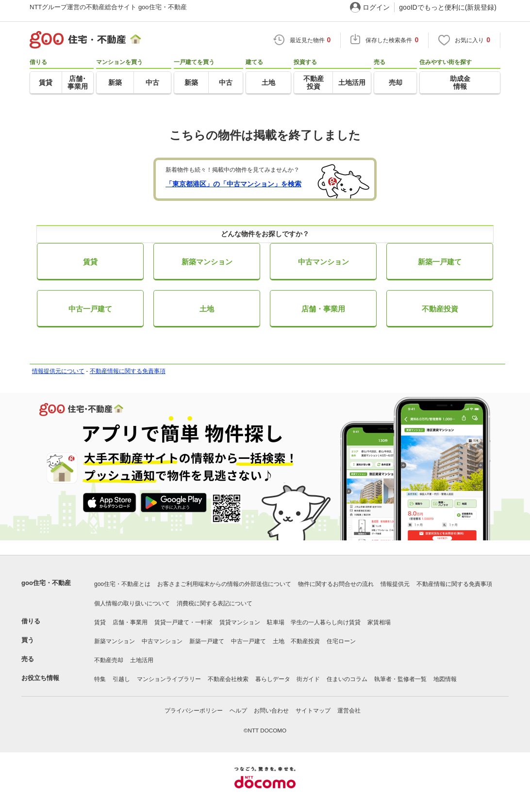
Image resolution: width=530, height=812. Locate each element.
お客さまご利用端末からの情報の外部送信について (224, 584)
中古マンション (323, 262)
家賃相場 (379, 622)
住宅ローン (341, 641)
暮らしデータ (273, 679)
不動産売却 (109, 660)
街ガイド (308, 679)
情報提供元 (395, 584)
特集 (100, 679)
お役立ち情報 (40, 678)
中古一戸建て (90, 309)
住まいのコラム (347, 679)
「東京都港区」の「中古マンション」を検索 (233, 184)
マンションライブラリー (169, 679)
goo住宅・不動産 (46, 583)
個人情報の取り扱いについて (132, 603)
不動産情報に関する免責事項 (128, 371)
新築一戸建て (440, 262)
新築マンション (207, 262)
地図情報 (445, 679)
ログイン (376, 7)
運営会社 (349, 711)
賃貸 (90, 262)
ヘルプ (238, 711)
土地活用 (142, 660)
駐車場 (276, 622)
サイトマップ (313, 711)
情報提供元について (58, 371)
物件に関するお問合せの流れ (336, 584)
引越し (121, 679)
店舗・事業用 (323, 309)
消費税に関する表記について (215, 603)
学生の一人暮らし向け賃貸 (326, 622)
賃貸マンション (240, 622)
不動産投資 (440, 309)
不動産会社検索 (228, 679)
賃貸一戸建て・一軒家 (183, 622)
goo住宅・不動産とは (122, 584)
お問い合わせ (271, 711)
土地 (207, 309)
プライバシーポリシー (194, 711)
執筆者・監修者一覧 (400, 679)
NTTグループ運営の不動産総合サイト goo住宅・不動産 (108, 7)
